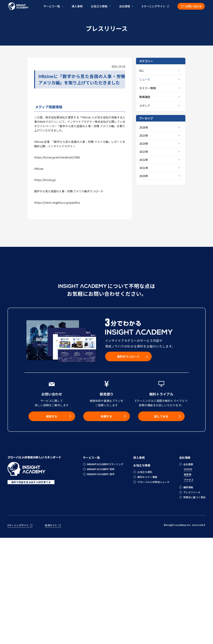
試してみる (161, 416)
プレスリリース (192, 492)
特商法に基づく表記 (194, 497)
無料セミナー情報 (147, 477)
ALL (142, 70)
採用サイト (51, 525)
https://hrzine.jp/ (45, 180)
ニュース (145, 79)
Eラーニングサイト (154, 6)
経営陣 (187, 475)
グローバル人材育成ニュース (153, 482)
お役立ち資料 (145, 472)
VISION (188, 469)
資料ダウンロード (128, 356)
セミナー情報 (148, 88)
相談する (52, 416)
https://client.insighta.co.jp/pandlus (57, 202)
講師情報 (188, 487)
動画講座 (145, 97)
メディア (145, 106)
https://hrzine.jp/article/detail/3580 (57, 157)
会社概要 (188, 464)
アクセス (189, 480)
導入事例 (77, 6)
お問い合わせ (194, 6)
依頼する (106, 416)
